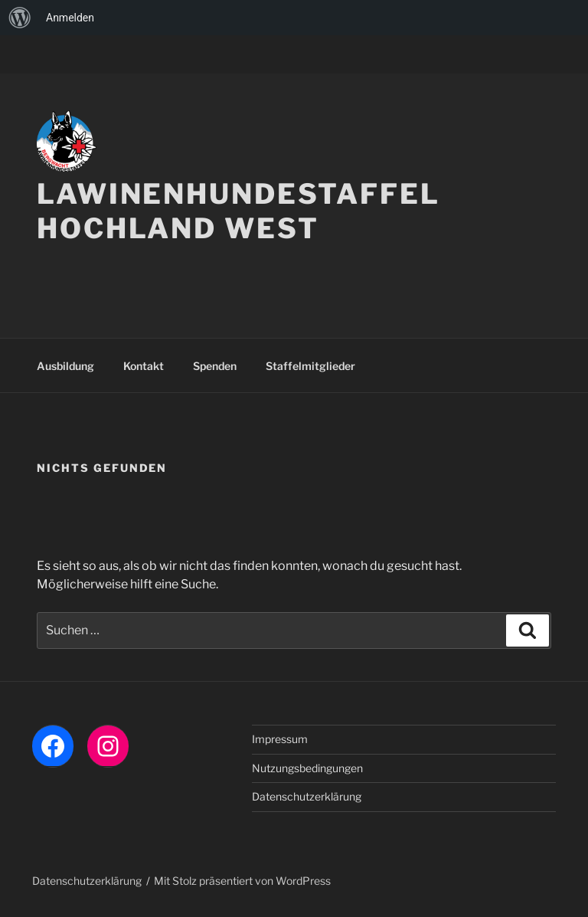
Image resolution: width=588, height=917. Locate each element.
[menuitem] (20, 18)
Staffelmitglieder (310, 366)
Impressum (280, 739)
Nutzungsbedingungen (307, 768)
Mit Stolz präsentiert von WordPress (242, 881)
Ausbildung (65, 366)
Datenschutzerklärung (307, 796)
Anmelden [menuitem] (70, 18)
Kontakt (144, 366)
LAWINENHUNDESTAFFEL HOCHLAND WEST (238, 211)
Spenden (215, 366)
